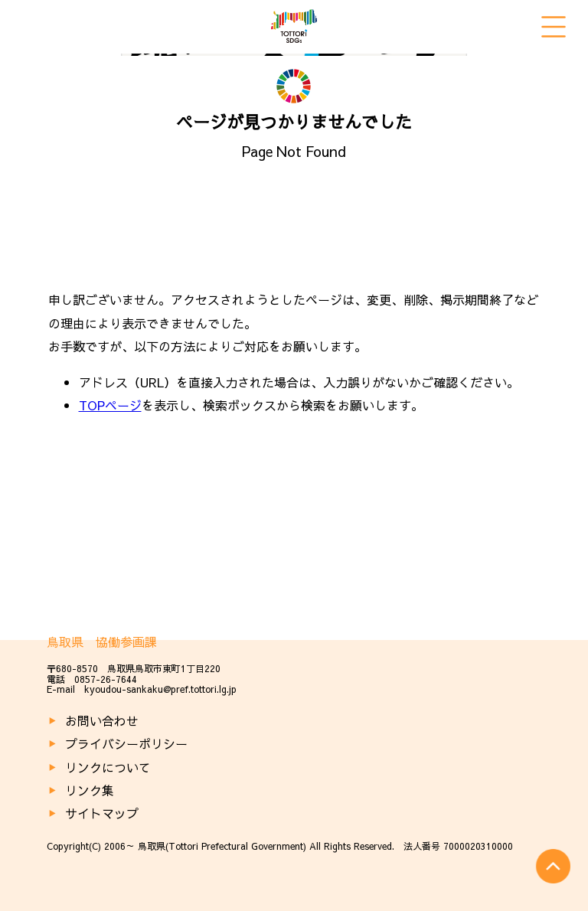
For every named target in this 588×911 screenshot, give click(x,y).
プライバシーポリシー (126, 743)
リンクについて (108, 767)
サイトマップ (102, 813)
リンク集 (90, 790)
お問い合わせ (102, 720)
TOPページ (110, 405)
